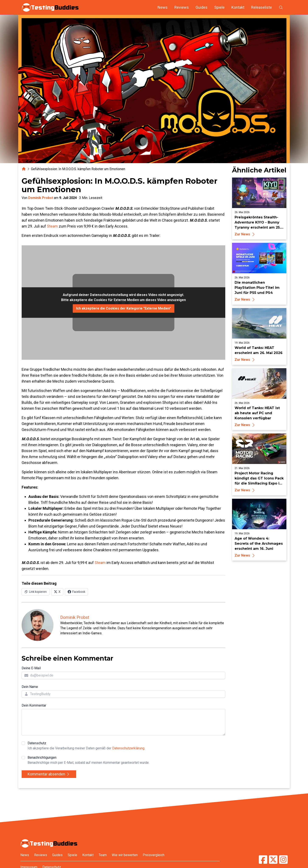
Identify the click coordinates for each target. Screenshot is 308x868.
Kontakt (238, 7)
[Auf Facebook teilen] (76, 592)
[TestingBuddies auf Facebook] (263, 860)
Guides (202, 7)
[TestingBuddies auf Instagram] (283, 860)
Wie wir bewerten (125, 855)
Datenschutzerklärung (128, 748)
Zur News (245, 234)
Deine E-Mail (31, 668)
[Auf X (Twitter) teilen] (57, 592)
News (163, 7)
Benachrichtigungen (88, 760)
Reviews (182, 7)
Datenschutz (86, 746)
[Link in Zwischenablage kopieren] (36, 592)
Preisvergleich (154, 855)
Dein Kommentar (34, 705)
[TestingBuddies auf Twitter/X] (273, 860)
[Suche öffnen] (281, 7)
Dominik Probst (41, 198)
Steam (52, 226)
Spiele (219, 7)
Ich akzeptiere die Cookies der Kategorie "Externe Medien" (124, 308)
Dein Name (30, 687)
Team (103, 855)
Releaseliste (262, 7)
